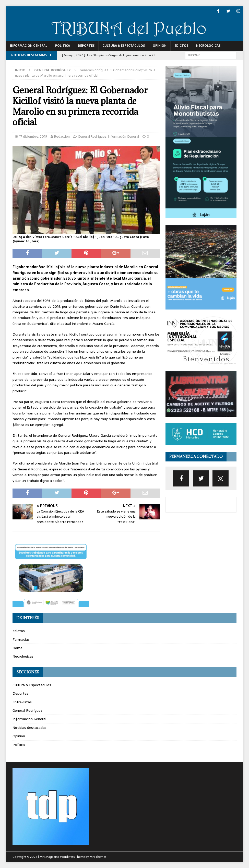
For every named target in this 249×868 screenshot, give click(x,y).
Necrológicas (208, 45)
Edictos (181, 45)
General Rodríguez (92, 136)
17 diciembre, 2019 (33, 136)
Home (17, 648)
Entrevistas (22, 702)
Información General (29, 45)
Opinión (160, 45)
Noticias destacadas (29, 727)
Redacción (62, 136)
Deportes (86, 45)
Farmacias (21, 639)
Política (63, 45)
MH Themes (98, 857)
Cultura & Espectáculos (124, 45)
